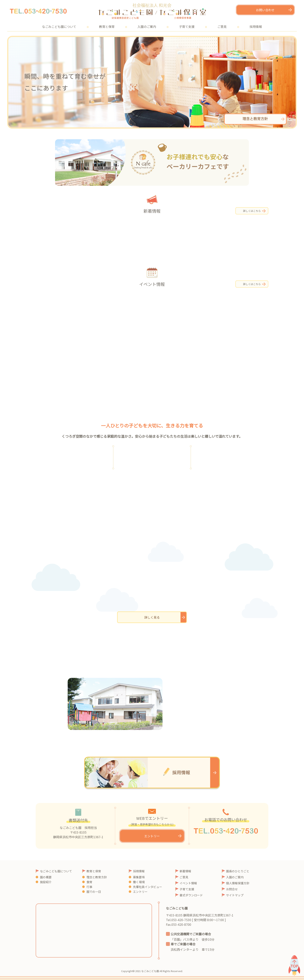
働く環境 (139, 882)
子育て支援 (187, 27)
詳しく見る (152, 617)
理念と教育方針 (97, 877)
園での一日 (94, 892)
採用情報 (256, 27)
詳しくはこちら (252, 211)
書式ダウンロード (191, 895)
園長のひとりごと (238, 871)
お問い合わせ (265, 10)
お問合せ (232, 889)
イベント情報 (188, 883)
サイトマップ (235, 895)
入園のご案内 (147, 27)
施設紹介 (46, 882)
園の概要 (46, 877)
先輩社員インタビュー (148, 887)
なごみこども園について (59, 27)
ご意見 (222, 27)
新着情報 (185, 871)
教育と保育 (107, 27)
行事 (89, 887)
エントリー (152, 836)
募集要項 (139, 877)
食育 (89, 882)
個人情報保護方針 (238, 883)
